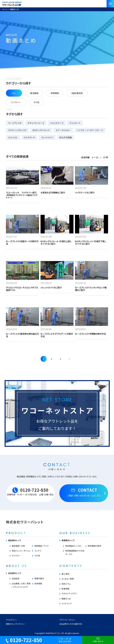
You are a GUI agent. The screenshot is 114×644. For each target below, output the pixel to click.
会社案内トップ (15, 573)
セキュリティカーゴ (36, 123)
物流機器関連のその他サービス (75, 552)
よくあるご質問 (68, 579)
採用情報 (38, 584)
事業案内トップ (68, 540)
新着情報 (65, 589)
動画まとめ (66, 599)
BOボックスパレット (41, 130)
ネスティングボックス (17, 130)
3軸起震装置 (77, 93)
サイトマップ (67, 603)
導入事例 (65, 574)
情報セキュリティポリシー (16, 624)
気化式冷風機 (65, 137)
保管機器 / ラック (41, 546)
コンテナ (38, 551)
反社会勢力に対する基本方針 (71, 624)
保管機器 (55, 93)
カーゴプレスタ (15, 123)
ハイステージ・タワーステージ (90, 130)
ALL (14, 93)
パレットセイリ (47, 137)
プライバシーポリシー (68, 620)
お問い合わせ (98, 640)
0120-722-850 (24, 640)
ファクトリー (16, 102)
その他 (36, 102)
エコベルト (13, 137)
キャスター (16, 556)
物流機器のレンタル (73, 546)
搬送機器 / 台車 (18, 546)
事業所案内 (39, 578)
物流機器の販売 (94, 546)
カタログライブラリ (69, 594)
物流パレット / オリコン (21, 551)
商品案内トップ (15, 540)
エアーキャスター (63, 130)
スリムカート (75, 123)
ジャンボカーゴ (57, 123)
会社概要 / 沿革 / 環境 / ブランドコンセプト (21, 585)
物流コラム (66, 584)
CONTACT (84, 492)
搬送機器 (34, 93)
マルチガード (29, 137)
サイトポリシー (12, 620)
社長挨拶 (16, 578)
